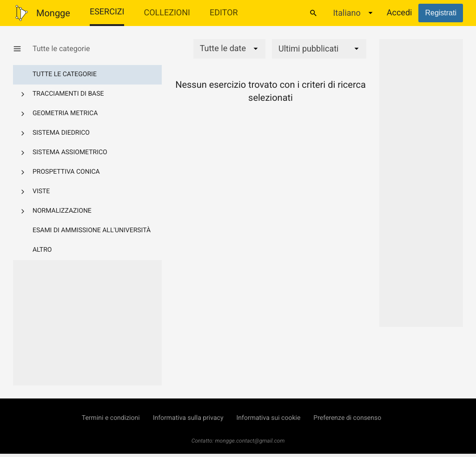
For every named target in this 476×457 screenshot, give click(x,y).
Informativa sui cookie (269, 418)
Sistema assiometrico (70, 152)
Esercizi (107, 12)
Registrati (441, 13)
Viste (41, 191)
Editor (224, 13)
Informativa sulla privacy (188, 418)
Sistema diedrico (61, 133)
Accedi (400, 13)
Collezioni (167, 13)
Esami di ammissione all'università (92, 230)
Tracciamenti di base (68, 94)
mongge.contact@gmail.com (250, 441)
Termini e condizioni (111, 418)
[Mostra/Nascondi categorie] (23, 49)
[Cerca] (313, 13)
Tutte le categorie (65, 74)
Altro (42, 250)
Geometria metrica (65, 113)
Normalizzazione (62, 211)
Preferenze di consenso (347, 418)
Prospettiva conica (66, 172)
